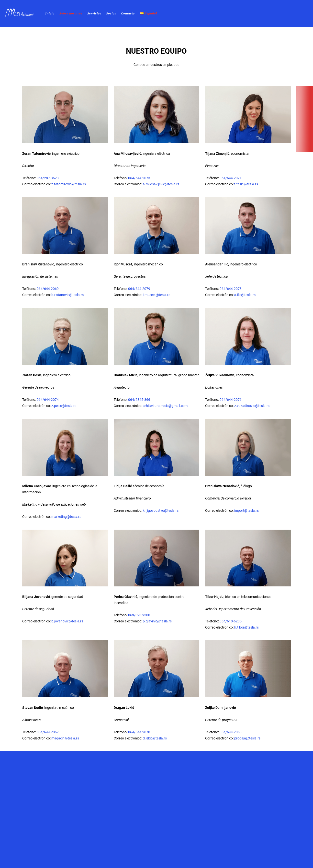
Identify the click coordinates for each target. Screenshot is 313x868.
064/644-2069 (48, 289)
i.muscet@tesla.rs (156, 295)
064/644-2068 (231, 732)
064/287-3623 (48, 178)
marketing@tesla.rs (66, 517)
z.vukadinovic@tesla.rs (252, 406)
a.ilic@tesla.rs (245, 295)
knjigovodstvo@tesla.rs (161, 511)
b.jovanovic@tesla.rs (67, 621)
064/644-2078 (231, 289)
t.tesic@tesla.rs (246, 184)
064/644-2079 (139, 289)
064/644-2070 (139, 732)
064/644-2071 (231, 178)
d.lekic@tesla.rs (155, 738)
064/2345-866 (139, 400)
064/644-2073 (139, 178)
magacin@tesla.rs (65, 738)
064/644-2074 (48, 400)
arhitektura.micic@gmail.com (165, 406)
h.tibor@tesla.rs (246, 627)
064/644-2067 (48, 732)
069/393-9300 (139, 615)
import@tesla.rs (246, 511)
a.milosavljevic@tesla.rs (161, 184)
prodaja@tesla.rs (247, 738)
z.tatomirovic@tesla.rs (69, 184)
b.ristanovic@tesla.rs (67, 295)
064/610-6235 (231, 621)
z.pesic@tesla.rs (64, 406)
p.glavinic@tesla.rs (157, 621)
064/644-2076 (231, 400)
